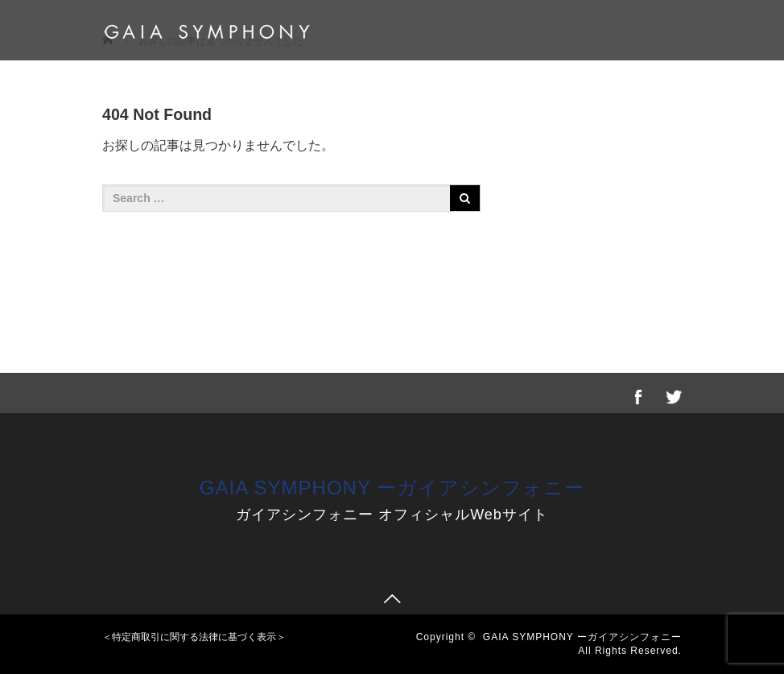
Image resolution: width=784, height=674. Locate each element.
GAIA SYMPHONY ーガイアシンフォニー (392, 488)
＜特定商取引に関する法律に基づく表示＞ (194, 637)
